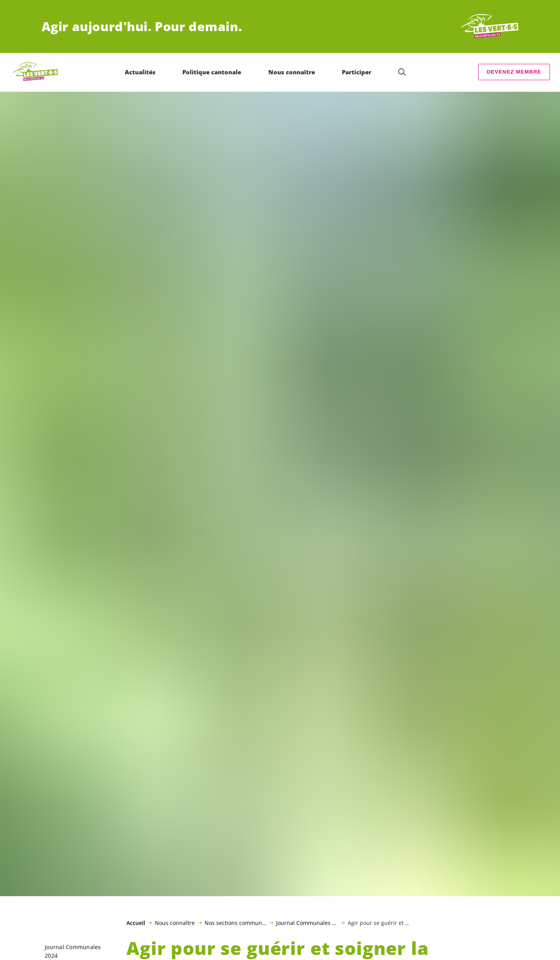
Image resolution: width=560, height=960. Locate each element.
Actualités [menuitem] (140, 72)
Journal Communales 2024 (307, 923)
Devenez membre (514, 72)
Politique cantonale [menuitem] (212, 72)
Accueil (136, 923)
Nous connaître (175, 923)
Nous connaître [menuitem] (292, 72)
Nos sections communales (235, 923)
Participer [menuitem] (357, 72)
